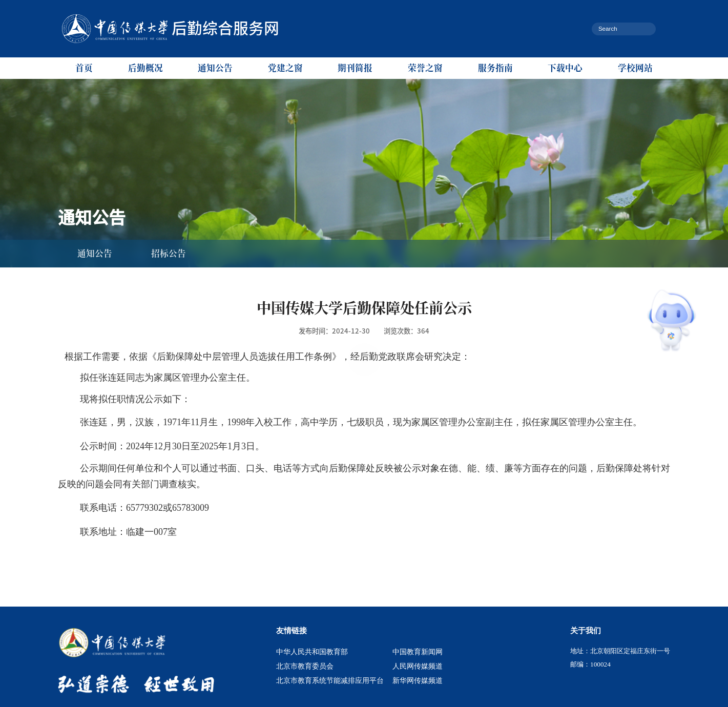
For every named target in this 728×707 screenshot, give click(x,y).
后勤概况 (145, 68)
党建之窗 (285, 68)
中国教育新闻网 (418, 652)
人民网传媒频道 (418, 666)
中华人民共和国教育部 (312, 652)
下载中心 (565, 68)
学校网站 (635, 68)
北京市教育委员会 (305, 666)
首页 (84, 68)
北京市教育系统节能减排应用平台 (330, 680)
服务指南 (495, 68)
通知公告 (215, 68)
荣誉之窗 (425, 68)
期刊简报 (355, 68)
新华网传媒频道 (418, 680)
